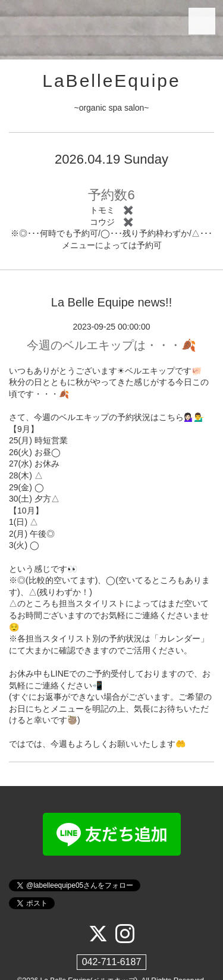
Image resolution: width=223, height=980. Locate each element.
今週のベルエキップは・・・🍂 (111, 345)
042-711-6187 (112, 962)
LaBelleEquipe (111, 81)
